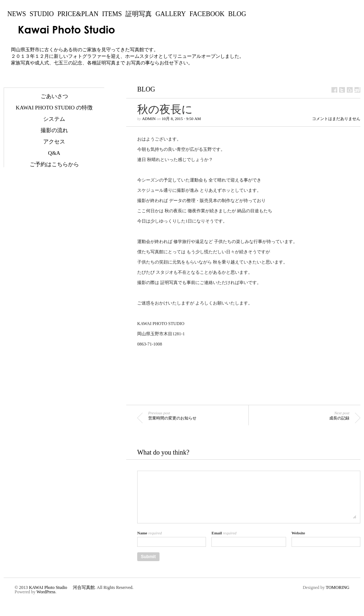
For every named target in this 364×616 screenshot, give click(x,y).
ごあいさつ (54, 96)
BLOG (237, 14)
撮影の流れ (54, 130)
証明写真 (139, 14)
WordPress (46, 592)
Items (112, 14)
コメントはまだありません (336, 119)
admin (149, 119)
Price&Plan (78, 14)
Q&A (54, 153)
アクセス (54, 142)
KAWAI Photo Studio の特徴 (54, 108)
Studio (42, 14)
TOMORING (338, 587)
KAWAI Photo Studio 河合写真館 (62, 587)
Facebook (207, 14)
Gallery (171, 14)
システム (54, 119)
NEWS (17, 14)
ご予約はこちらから (54, 164)
